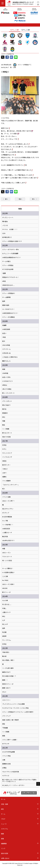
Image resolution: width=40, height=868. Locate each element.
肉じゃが (5, 624)
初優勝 (4, 325)
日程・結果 (5, 804)
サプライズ (6, 776)
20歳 (4, 760)
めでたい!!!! (6, 744)
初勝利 (4, 477)
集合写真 (5, 537)
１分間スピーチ (7, 533)
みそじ (4, 449)
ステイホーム (6, 349)
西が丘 (4, 409)
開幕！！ (5, 680)
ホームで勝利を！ (8, 568)
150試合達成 (6, 329)
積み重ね (5, 221)
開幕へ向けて (6, 688)
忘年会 (4, 445)
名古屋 (4, 632)
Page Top (38, 784)
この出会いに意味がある (10, 357)
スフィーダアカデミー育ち (11, 250)
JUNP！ (5, 473)
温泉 (4, 628)
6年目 (4, 281)
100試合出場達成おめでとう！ (12, 257)
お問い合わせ (5, 858)
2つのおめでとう (7, 381)
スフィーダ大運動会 (8, 317)
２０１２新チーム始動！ (10, 740)
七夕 (4, 620)
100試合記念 (6, 529)
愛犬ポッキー (6, 465)
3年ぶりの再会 (7, 389)
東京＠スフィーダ (8, 684)
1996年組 (5, 373)
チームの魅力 (6, 261)
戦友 (4, 425)
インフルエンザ (7, 457)
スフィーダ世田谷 (8, 265)
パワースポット (7, 401)
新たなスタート (7, 433)
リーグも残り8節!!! (8, 668)
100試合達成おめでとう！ (10, 313)
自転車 (4, 636)
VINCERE (5, 588)
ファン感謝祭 (6, 481)
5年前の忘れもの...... (8, 285)
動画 (2, 834)
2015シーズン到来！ (9, 584)
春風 (4, 736)
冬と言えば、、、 (7, 604)
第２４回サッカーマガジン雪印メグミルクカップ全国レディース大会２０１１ (20, 781)
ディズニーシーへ (8, 218)
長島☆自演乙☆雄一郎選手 (11, 720)
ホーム (3, 799)
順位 (2, 809)
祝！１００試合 (7, 561)
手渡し (4, 608)
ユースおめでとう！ (8, 309)
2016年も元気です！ (9, 541)
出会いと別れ (6, 377)
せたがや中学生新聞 (8, 752)
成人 (4, 489)
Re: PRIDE (5, 580)
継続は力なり (6, 672)
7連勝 (4, 273)
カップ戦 (5, 521)
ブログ (3, 819)
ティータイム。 (7, 640)
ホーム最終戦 (6, 297)
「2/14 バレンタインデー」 (11, 485)
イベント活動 (6, 497)
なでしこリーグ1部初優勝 (10, 253)
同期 (4, 421)
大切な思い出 (6, 353)
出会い (4, 333)
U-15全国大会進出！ (9, 572)
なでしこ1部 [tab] (15, 30)
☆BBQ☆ (5, 469)
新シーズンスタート (8, 393)
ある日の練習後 (7, 517)
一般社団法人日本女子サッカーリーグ (21, 4)
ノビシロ (5, 225)
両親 (4, 369)
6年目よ (5, 385)
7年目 (4, 337)
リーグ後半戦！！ (8, 525)
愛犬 (4, 341)
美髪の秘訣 (6, 305)
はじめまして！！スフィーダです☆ (13, 785)
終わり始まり (6, 405)
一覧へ (20, 199)
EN (38, 5)
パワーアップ (6, 716)
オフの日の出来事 (8, 269)
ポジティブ (6, 513)
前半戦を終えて (7, 237)
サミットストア (7, 453)
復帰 (4, 301)
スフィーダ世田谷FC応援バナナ (12, 241)
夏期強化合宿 (6, 764)
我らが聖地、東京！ (8, 660)
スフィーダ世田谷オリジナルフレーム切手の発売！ (18, 712)
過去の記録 (5, 853)
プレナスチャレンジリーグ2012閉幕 (13, 704)
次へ (33, 199)
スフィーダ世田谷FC (9, 293)
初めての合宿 (6, 437)
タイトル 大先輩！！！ (10, 229)
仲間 (4, 549)
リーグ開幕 (6, 429)
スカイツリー (6, 700)
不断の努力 (6, 652)
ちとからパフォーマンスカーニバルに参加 (15, 708)
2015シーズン (6, 553)
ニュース (4, 824)
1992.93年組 (6, 345)
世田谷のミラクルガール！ (11, 277)
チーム (3, 814)
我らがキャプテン (8, 509)
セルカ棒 (5, 600)
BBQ (4, 417)
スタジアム (4, 829)
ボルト (4, 692)
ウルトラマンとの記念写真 (11, 772)
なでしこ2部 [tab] (26, 30)
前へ (7, 199)
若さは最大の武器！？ (9, 676)
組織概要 (4, 844)
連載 (2, 839)
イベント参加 (6, 756)
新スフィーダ (6, 592)
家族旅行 (5, 413)
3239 (4, 233)
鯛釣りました (6, 361)
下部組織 (5, 728)
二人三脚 (5, 576)
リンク (3, 848)
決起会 (4, 461)
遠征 (4, 724)
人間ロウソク (6, 612)
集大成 (4, 656)
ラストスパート (7, 557)
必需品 (4, 768)
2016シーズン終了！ (9, 501)
